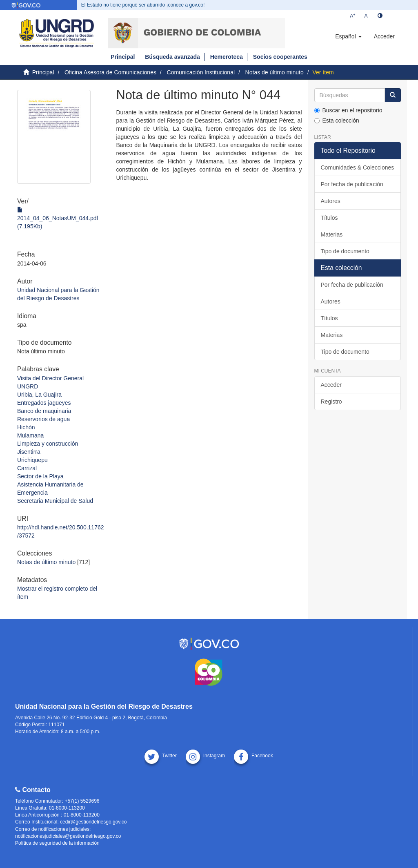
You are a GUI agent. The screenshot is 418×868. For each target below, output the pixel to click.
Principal (123, 57)
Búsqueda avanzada (172, 57)
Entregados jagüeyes (44, 403)
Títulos (329, 218)
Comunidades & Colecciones (358, 167)
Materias (332, 234)
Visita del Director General (50, 378)
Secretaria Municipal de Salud (55, 501)
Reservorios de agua (43, 419)
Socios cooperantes (280, 57)
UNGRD (28, 386)
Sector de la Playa (40, 476)
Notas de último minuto (275, 72)
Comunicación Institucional (201, 72)
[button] (348, 36)
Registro (331, 402)
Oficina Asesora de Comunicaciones (110, 72)
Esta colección (337, 120)
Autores (331, 201)
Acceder (331, 385)
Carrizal (27, 468)
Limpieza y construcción (48, 444)
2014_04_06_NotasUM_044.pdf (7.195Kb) (58, 218)
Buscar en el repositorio (348, 110)
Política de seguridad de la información (57, 843)
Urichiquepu (32, 460)
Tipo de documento (345, 251)
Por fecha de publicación (352, 184)
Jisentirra (29, 452)
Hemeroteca (227, 57)
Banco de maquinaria (44, 411)
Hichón (26, 427)
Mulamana (30, 435)
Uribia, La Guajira (39, 395)
